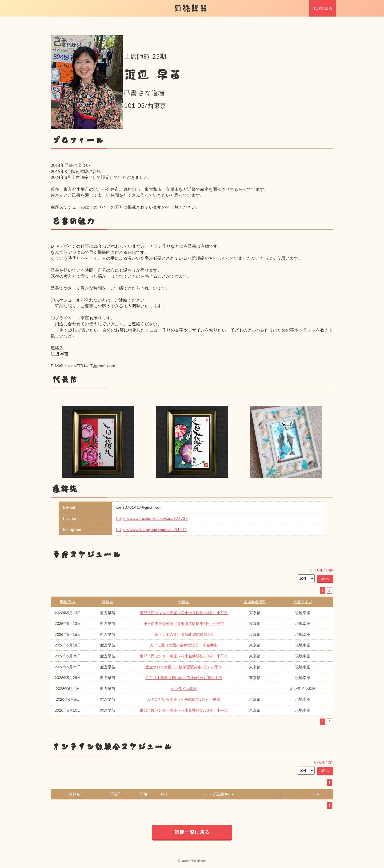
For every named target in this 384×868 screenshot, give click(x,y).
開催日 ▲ (68, 602)
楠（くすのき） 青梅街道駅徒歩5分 (184, 634)
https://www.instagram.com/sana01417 (151, 530)
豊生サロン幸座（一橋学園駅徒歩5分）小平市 (184, 667)
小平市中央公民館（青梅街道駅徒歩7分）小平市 (184, 623)
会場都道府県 (255, 602)
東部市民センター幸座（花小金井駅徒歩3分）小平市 (184, 613)
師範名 (107, 602)
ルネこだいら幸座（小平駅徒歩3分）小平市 (184, 699)
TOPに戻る (323, 8)
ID (281, 794)
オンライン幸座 (184, 689)
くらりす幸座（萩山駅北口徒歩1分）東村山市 (184, 678)
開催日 (115, 794)
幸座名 (184, 602)
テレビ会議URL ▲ (220, 794)
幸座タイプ (303, 602)
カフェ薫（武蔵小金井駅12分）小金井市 (184, 645)
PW (316, 794)
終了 (165, 794)
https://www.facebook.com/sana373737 (152, 518)
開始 (143, 794)
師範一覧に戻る (192, 832)
